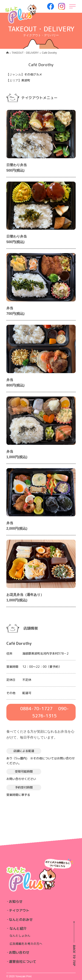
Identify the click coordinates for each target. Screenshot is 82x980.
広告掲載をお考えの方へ (26, 944)
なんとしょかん (20, 936)
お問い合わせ (19, 952)
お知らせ (16, 902)
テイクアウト (19, 910)
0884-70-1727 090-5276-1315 (45, 712)
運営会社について (23, 962)
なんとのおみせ (21, 920)
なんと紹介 (18, 928)
